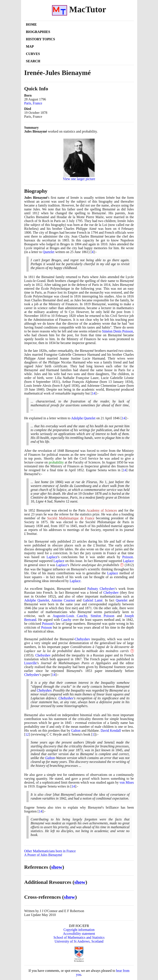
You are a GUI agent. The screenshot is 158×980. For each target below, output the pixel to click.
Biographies (38, 32)
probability (56, 462)
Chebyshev (111, 593)
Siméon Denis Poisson (117, 331)
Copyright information (79, 930)
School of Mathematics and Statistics (79, 937)
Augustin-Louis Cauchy (70, 616)
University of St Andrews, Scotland (79, 941)
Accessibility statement (79, 934)
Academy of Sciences (102, 510)
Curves (33, 54)
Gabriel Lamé (93, 600)
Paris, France (33, 103)
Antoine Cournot (63, 600)
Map (30, 46)
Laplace (52, 557)
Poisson (128, 557)
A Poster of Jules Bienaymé (43, 855)
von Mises (127, 782)
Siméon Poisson (102, 616)
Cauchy (66, 620)
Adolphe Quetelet (83, 418)
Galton (76, 730)
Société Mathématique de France (71, 518)
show (57, 867)
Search (33, 61)
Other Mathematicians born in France (50, 851)
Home (31, 24)
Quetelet (49, 252)
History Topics (41, 39)
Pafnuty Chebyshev (101, 589)
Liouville (31, 663)
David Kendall (111, 730)
